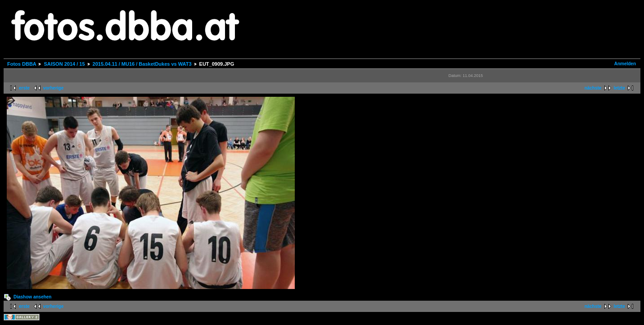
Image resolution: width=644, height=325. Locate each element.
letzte (619, 88)
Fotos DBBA (22, 64)
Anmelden (625, 64)
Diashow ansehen (32, 297)
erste (24, 88)
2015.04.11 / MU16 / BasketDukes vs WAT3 (142, 64)
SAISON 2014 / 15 (64, 64)
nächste (593, 88)
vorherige (54, 88)
